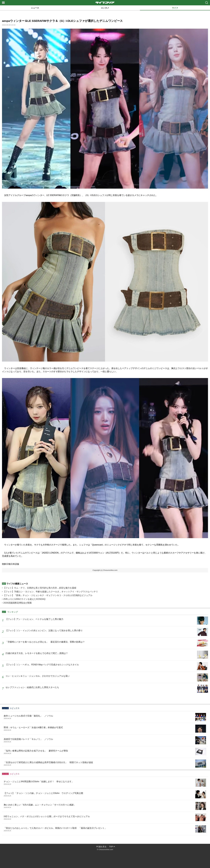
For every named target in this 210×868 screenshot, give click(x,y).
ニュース (35, 8)
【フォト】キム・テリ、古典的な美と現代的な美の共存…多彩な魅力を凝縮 (40, 588)
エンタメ (105, 8)
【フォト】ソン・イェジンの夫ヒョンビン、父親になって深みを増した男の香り (44, 631)
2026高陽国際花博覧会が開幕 (18, 603)
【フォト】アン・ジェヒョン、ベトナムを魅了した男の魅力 (34, 619)
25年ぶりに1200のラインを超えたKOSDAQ (24, 599)
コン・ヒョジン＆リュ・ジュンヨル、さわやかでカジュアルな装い (38, 676)
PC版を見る (101, 847)
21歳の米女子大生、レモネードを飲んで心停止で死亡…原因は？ (37, 653)
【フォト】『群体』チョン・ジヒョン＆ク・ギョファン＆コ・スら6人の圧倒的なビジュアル (48, 595)
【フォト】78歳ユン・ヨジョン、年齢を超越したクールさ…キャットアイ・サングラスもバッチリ (51, 592)
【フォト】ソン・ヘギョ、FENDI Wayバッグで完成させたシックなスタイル (42, 665)
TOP (111, 847)
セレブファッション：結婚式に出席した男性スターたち (32, 687)
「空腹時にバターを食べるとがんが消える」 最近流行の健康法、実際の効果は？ (45, 642)
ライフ (175, 8)
